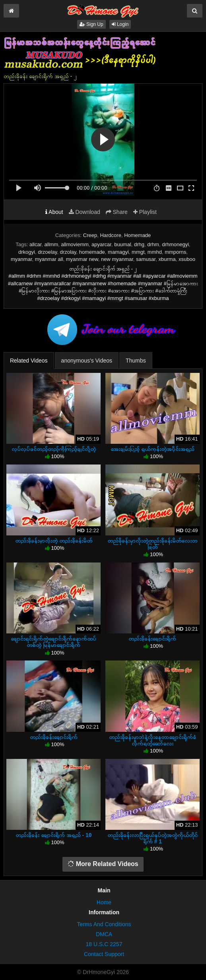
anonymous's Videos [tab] (87, 361)
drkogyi (27, 252)
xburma (167, 259)
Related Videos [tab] (29, 361)
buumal (123, 244)
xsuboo (187, 259)
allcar (35, 244)
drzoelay (47, 252)
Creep (90, 235)
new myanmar (117, 259)
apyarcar (101, 244)
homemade (92, 252)
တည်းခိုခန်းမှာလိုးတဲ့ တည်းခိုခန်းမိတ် (54, 541)
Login (120, 24)
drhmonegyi (175, 244)
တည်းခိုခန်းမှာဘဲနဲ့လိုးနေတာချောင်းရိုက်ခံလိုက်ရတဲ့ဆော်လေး (153, 740)
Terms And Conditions (104, 924)
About (54, 212)
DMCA (104, 934)
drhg (139, 244)
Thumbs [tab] (136, 361)
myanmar (21, 259)
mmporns (175, 252)
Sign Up (91, 24)
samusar (146, 259)
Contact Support (104, 954)
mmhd (155, 252)
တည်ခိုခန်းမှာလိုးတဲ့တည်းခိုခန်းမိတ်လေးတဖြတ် (152, 544)
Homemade (137, 235)
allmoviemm (75, 244)
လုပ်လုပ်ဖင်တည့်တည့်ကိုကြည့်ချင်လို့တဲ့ (54, 449)
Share (117, 212)
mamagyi (118, 252)
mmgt (138, 252)
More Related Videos (103, 864)
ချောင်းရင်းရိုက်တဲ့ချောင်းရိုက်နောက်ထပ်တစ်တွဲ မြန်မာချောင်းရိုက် (53, 642)
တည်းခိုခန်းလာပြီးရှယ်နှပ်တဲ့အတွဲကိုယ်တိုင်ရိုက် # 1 (153, 838)
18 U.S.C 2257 (104, 944)
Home (104, 902)
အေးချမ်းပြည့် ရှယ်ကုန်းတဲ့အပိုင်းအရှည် (153, 449)
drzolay (68, 252)
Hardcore (110, 235)
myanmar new (82, 259)
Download (85, 212)
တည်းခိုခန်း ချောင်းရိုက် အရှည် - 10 (54, 835)
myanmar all (49, 259)
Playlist (145, 212)
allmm (51, 244)
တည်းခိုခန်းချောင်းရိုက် (152, 639)
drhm (153, 244)
